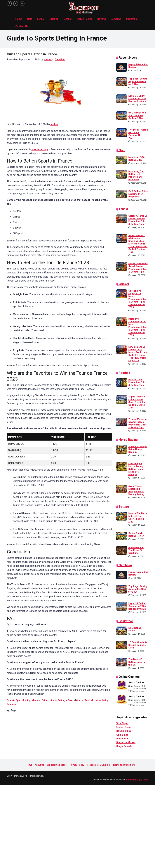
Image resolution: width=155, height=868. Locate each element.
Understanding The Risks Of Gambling (136, 550)
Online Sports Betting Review (136, 535)
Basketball (132, 19)
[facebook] (9, 4)
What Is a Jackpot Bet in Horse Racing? (138, 449)
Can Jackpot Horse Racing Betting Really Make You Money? (136, 469)
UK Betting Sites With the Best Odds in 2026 (137, 115)
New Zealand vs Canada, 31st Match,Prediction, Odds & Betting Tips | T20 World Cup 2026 (138, 354)
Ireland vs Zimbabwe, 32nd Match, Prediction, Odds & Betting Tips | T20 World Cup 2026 (137, 327)
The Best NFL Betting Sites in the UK (137, 662)
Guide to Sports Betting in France (24, 700)
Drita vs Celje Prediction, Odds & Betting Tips (137, 382)
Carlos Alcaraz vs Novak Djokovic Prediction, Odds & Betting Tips (138, 220)
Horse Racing (85, 19)
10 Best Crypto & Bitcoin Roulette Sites (138, 645)
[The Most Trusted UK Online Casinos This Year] (122, 132)
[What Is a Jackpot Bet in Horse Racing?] (122, 449)
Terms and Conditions (124, 765)
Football (67, 19)
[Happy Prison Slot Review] (122, 67)
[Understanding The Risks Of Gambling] (122, 550)
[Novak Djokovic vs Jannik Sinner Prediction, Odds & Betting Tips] (122, 266)
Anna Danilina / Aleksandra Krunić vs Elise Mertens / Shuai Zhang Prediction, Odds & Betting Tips (138, 244)
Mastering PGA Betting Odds (137, 159)
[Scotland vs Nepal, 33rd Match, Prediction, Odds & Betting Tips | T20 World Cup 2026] (122, 294)
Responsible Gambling (98, 765)
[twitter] (16, 4)
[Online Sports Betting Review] (122, 536)
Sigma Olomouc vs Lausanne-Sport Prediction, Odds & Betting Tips (138, 402)
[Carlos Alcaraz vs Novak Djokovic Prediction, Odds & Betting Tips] (122, 218)
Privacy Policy (77, 765)
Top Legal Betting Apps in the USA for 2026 (138, 81)
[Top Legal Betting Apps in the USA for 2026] (122, 81)
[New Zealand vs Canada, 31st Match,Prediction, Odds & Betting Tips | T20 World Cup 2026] (122, 349)
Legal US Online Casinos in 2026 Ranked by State (137, 99)
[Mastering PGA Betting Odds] (122, 160)
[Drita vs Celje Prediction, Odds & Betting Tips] (122, 382)
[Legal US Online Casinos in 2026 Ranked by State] (122, 98)
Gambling (116, 19)
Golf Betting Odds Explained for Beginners (138, 194)
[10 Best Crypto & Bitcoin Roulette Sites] (122, 645)
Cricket (54, 19)
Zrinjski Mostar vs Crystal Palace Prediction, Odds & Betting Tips (138, 423)
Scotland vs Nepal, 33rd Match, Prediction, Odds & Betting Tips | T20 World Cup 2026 (137, 299)
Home (19, 19)
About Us (40, 765)
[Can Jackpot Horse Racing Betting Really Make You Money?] (122, 466)
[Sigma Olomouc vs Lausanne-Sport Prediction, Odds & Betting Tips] (122, 399)
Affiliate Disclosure (57, 765)
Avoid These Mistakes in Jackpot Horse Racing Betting (136, 490)
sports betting (40, 149)
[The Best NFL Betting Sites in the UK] (122, 662)
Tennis (41, 19)
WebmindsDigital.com (137, 780)
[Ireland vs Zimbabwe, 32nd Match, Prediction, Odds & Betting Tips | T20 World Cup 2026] (122, 322)
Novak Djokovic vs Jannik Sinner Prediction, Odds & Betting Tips (138, 268)
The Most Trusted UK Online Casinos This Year (138, 134)
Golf (30, 19)
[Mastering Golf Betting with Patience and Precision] (122, 174)
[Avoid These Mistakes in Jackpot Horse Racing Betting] (122, 489)
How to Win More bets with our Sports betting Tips (138, 517)
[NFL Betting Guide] (122, 631)
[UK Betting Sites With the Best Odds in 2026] (122, 115)
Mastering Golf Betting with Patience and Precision (136, 175)
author (48, 59)
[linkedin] (22, 4)
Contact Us (22, 26)
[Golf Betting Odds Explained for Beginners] (122, 194)
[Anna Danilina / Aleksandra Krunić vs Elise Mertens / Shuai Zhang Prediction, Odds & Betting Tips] (122, 238)
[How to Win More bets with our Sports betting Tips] (122, 516)
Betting (102, 19)
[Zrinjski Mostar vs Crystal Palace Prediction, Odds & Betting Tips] (122, 422)
